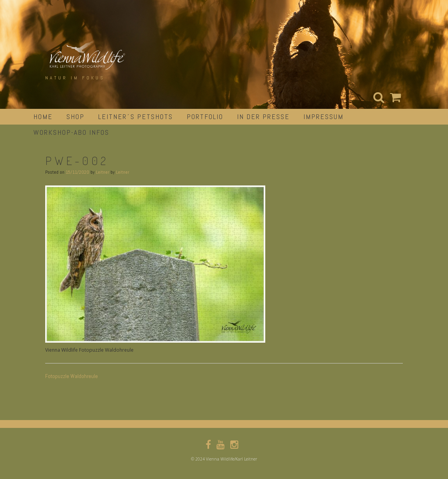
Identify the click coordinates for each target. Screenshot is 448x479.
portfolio (205, 117)
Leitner (103, 172)
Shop (75, 117)
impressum (323, 117)
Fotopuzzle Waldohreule (72, 376)
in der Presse (263, 117)
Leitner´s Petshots (136, 117)
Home (43, 117)
